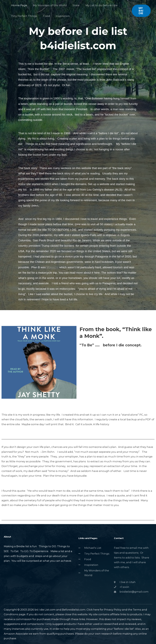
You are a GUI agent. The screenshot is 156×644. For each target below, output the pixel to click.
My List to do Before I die (99, 5)
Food (45, 16)
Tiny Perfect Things (24, 16)
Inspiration (61, 16)
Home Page (19, 5)
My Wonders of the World (49, 5)
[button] (141, 11)
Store (74, 5)
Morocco (52, 267)
